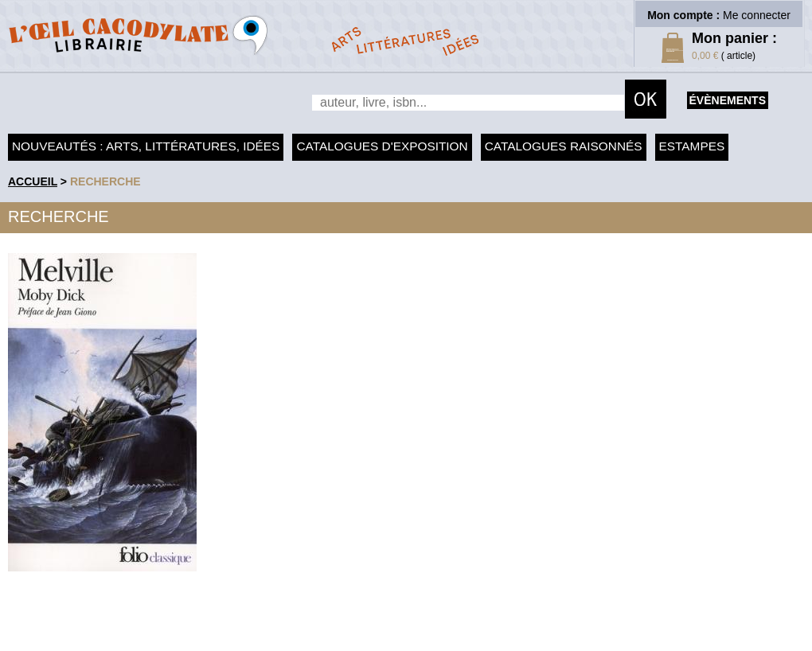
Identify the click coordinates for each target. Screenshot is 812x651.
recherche (105, 181)
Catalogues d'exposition (382, 146)
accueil (33, 181)
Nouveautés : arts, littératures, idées (146, 146)
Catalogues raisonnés (564, 146)
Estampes (692, 146)
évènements (728, 100)
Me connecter (757, 15)
